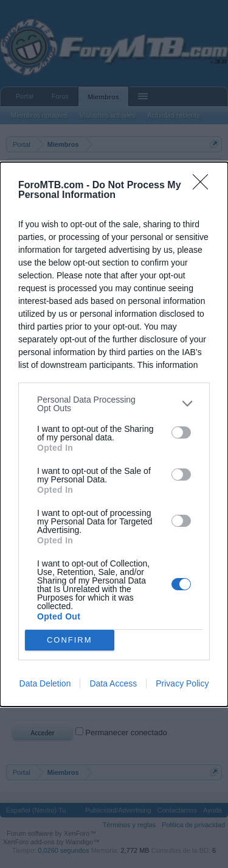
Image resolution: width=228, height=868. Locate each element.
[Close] (204, 186)
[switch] (181, 432)
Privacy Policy (182, 683)
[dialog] (114, 434)
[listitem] (114, 404)
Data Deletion (45, 683)
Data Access (113, 683)
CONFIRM (70, 640)
